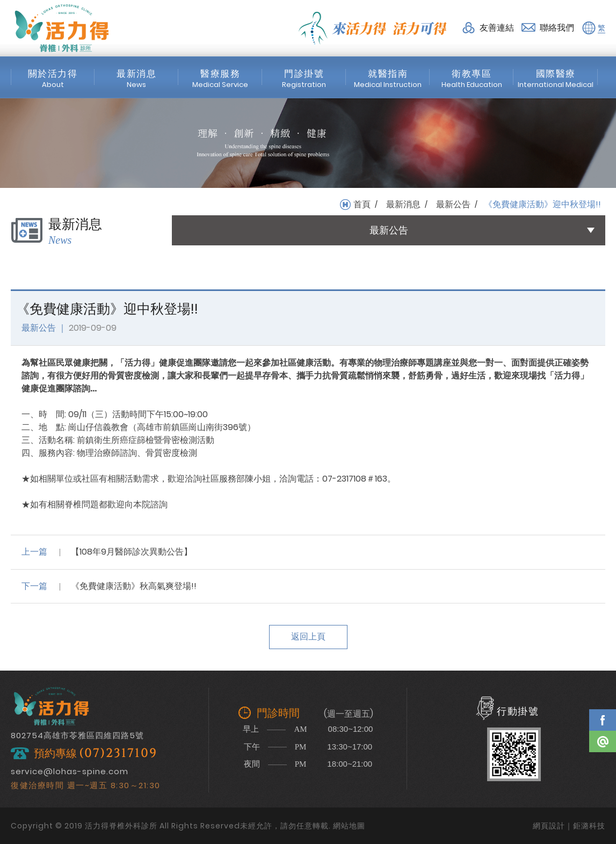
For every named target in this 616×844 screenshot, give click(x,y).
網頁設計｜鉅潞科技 (569, 826)
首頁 (362, 205)
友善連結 (497, 28)
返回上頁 (308, 636)
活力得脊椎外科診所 (62, 28)
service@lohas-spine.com (70, 771)
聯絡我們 (557, 28)
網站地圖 (349, 826)
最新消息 (403, 205)
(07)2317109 (118, 754)
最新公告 (453, 205)
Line (603, 741)
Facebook (603, 720)
